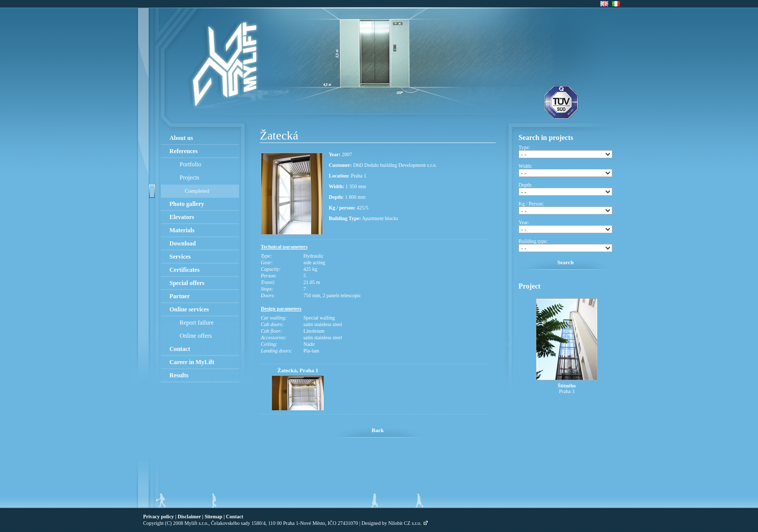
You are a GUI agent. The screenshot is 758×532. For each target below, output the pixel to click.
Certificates (184, 270)
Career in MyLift (192, 362)
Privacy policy (159, 517)
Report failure (197, 323)
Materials (182, 230)
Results (179, 375)
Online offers (196, 336)
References (184, 151)
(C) (168, 523)
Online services (189, 309)
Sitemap (213, 517)
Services (180, 257)
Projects (189, 178)
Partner (180, 296)
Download (183, 243)
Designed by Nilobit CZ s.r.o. (392, 523)
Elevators (182, 217)
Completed (197, 191)
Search (565, 262)
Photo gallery (187, 204)
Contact (180, 349)
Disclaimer (189, 517)
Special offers (187, 283)
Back (378, 430)
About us (181, 138)
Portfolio (191, 164)
